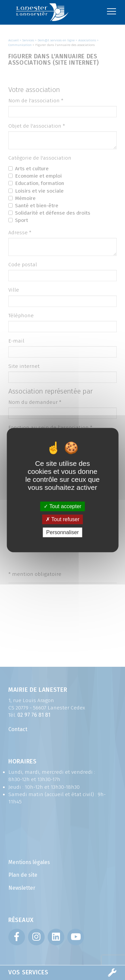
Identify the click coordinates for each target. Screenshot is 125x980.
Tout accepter (62, 506)
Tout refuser (63, 519)
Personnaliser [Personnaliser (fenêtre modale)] (63, 532)
